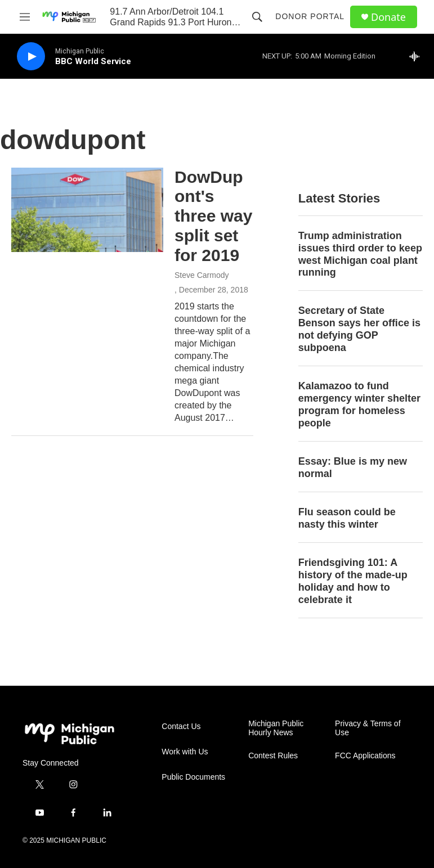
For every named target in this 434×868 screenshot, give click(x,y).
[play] (31, 57)
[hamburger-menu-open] (25, 17)
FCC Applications (365, 756)
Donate (388, 17)
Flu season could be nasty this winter (347, 518)
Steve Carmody (202, 275)
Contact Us (181, 727)
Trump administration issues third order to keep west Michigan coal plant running (360, 254)
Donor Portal (310, 16)
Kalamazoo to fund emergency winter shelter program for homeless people (359, 404)
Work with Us (185, 752)
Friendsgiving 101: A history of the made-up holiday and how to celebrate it (353, 581)
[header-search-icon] (257, 17)
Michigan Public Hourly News (276, 728)
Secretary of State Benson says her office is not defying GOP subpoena (359, 329)
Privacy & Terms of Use (368, 728)
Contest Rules (273, 756)
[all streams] (417, 56)
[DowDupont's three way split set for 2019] (87, 210)
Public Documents (193, 777)
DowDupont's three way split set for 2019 (213, 216)
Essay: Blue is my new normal (353, 467)
